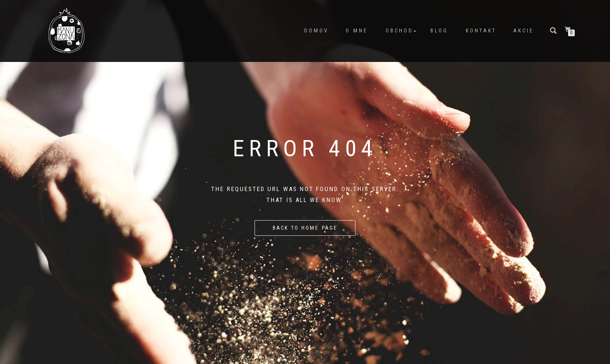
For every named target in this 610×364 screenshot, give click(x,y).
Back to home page (305, 228)
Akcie (524, 31)
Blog (439, 31)
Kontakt (481, 31)
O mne (357, 31)
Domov (316, 31)
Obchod (399, 31)
